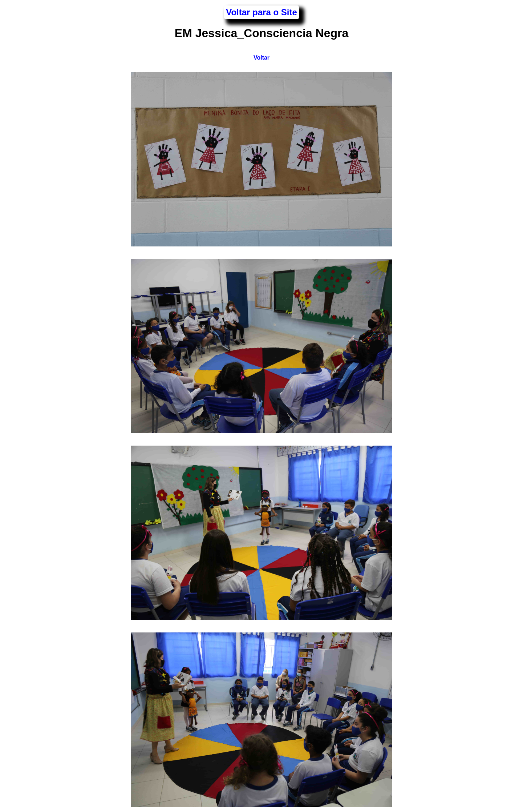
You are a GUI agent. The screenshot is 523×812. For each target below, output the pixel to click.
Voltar (261, 58)
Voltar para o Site (261, 12)
